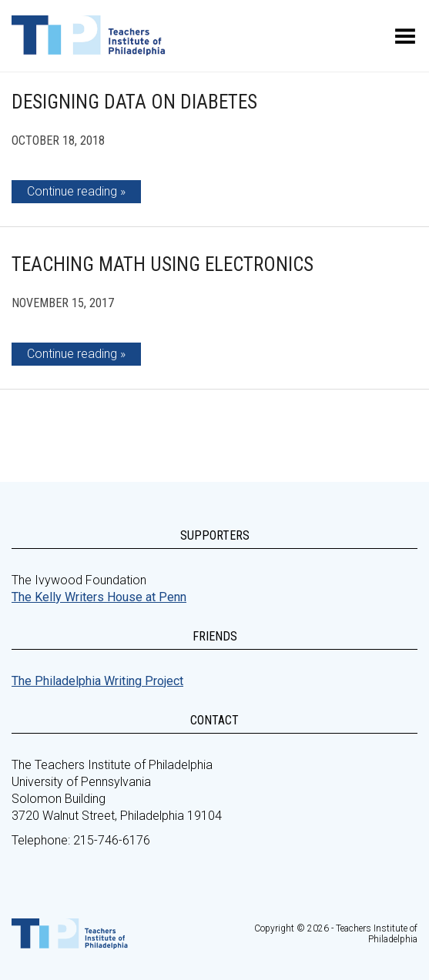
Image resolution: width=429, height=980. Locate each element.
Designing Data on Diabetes (134, 102)
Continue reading (72, 191)
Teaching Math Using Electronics (163, 264)
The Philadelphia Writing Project (97, 681)
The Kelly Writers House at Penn (99, 597)
